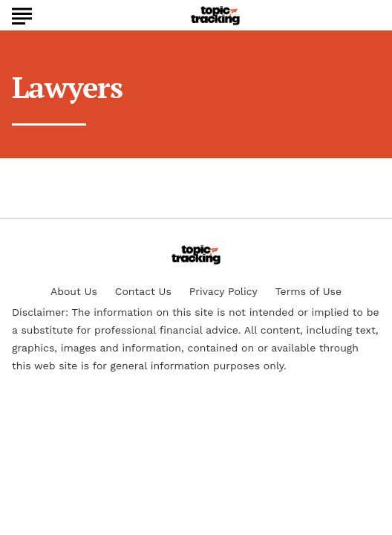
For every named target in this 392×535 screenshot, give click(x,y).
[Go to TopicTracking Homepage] (215, 16)
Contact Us (143, 291)
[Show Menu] (22, 14)
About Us (74, 291)
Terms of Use (308, 291)
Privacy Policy (223, 291)
